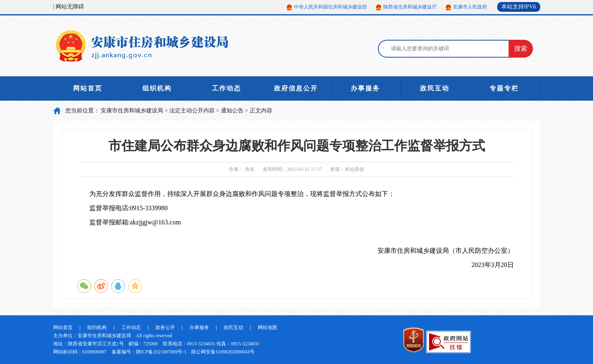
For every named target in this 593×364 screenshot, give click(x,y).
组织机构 (157, 88)
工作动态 (226, 88)
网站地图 (267, 327)
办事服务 (365, 88)
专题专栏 (504, 88)
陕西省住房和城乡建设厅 (410, 7)
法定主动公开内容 (192, 111)
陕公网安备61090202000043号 (223, 352)
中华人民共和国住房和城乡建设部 (330, 7)
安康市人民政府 (470, 7)
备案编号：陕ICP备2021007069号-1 (149, 352)
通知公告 (232, 111)
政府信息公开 (296, 88)
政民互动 (435, 88)
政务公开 (165, 327)
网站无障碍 (70, 7)
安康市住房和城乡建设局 (132, 111)
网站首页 (88, 88)
